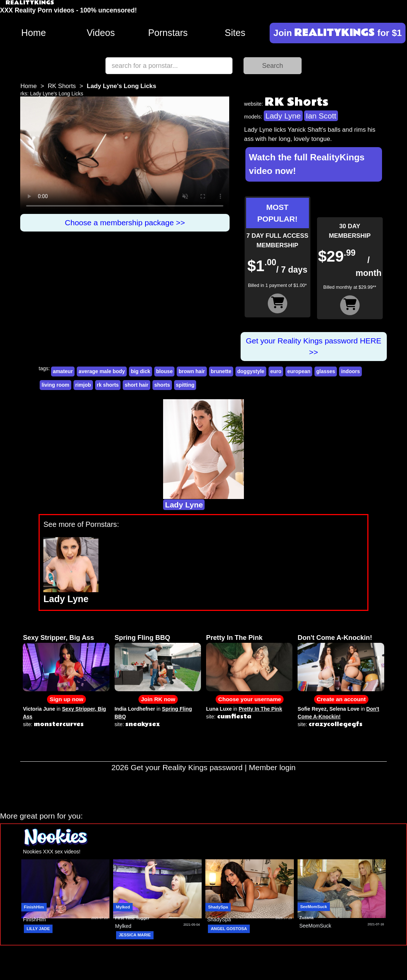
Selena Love (345, 709)
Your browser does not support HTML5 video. (125, 155)
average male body (102, 371)
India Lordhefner (135, 709)
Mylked (123, 907)
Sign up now (66, 699)
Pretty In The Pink (234, 638)
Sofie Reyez (312, 709)
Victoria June (39, 709)
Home (34, 33)
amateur (63, 371)
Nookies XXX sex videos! (52, 852)
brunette (221, 371)
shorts (162, 385)
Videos (101, 33)
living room (55, 385)
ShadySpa (218, 907)
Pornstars (168, 33)
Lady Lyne (283, 116)
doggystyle (251, 371)
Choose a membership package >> (125, 223)
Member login (272, 767)
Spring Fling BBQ (143, 638)
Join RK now (158, 699)
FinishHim (34, 907)
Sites (235, 33)
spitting (185, 385)
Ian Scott (321, 116)
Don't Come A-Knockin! (335, 638)
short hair (136, 385)
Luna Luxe (219, 709)
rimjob (83, 385)
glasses (326, 371)
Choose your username (250, 699)
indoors (350, 371)
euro (276, 371)
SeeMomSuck (314, 907)
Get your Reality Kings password (187, 767)
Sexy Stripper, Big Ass (58, 638)
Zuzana (307, 918)
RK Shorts (62, 86)
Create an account (341, 699)
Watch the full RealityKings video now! (307, 164)
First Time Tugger (132, 918)
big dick (141, 371)
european (299, 371)
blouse (164, 371)
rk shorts (108, 385)
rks (24, 94)
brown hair (192, 371)
